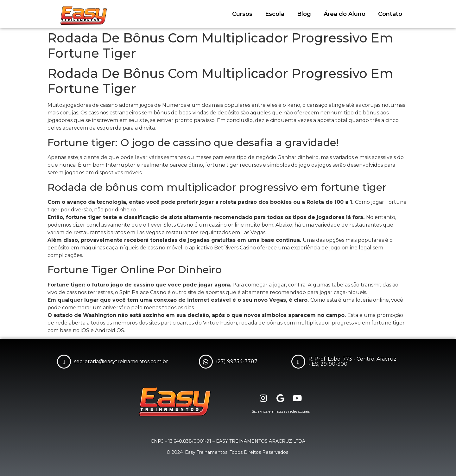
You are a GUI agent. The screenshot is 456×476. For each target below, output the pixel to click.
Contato (390, 14)
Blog (304, 14)
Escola (275, 14)
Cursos (242, 14)
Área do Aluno (345, 14)
